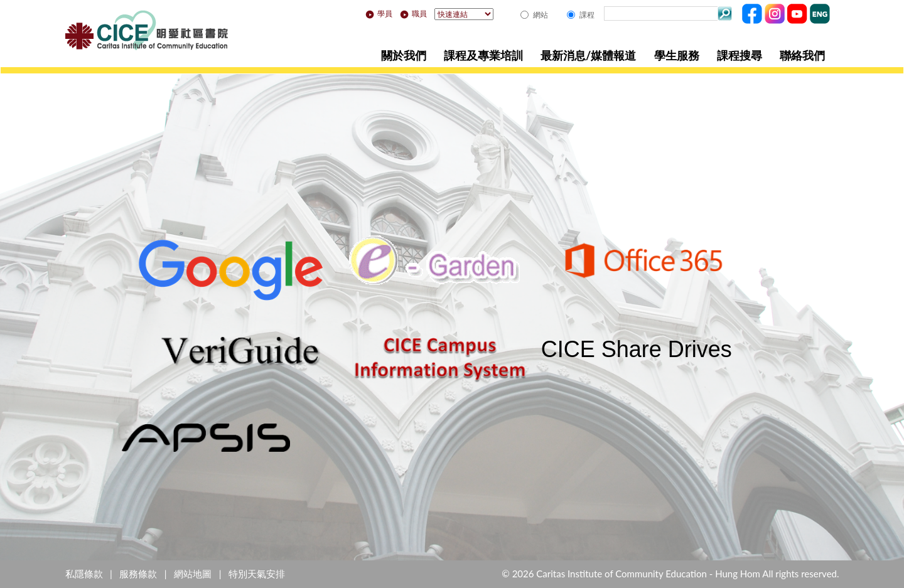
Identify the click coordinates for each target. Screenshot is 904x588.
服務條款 (138, 574)
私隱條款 (84, 574)
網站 (541, 15)
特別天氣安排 (257, 574)
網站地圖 (193, 574)
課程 (587, 15)
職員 (413, 13)
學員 (379, 13)
